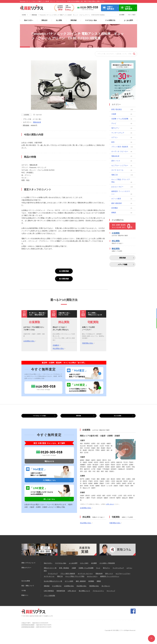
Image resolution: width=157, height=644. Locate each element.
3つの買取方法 (110, 20)
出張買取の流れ (29, 341)
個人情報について (84, 593)
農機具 (114, 212)
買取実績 (34, 15)
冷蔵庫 (114, 114)
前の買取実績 (64, 279)
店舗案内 (56, 345)
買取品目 (44, 20)
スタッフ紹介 (132, 15)
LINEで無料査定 (49, 593)
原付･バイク (116, 161)
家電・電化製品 (64, 570)
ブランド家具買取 (49, 598)
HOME (24, 15)
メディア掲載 (122, 264)
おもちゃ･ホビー (117, 187)
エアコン (115, 137)
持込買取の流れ (58, 348)
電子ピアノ (115, 128)
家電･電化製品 (117, 109)
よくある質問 (128, 20)
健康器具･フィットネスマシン (121, 193)
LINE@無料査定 (129, 8)
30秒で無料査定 (111, 8)
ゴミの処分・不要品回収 (107, 566)
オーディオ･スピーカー (120, 151)
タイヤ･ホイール (117, 170)
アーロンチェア (53, 576)
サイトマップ (111, 593)
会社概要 (122, 15)
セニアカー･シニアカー (120, 165)
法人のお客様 (118, 417)
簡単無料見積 (61, 593)
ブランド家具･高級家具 (120, 147)
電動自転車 (37, 122)
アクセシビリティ (98, 593)
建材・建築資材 (81, 584)
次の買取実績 (64, 271)
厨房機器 (115, 208)
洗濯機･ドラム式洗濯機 (120, 119)
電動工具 (115, 175)
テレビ (114, 123)
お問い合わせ (110, 507)
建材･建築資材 (117, 203)
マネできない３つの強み (39, 417)
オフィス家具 (116, 199)
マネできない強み (91, 20)
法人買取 (59, 20)
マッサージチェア (118, 133)
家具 (113, 142)
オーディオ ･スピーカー (85, 576)
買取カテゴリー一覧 (50, 570)
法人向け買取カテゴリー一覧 (53, 584)
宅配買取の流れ (88, 343)
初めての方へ (29, 20)
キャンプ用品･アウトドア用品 (121, 181)
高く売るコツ (106, 588)
